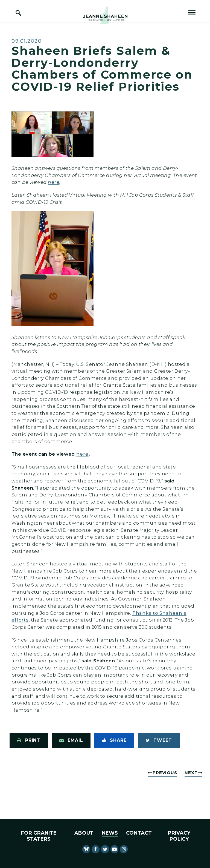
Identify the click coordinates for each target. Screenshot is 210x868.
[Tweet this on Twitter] (159, 740)
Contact (139, 833)
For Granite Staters (39, 836)
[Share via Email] (71, 740)
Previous (165, 773)
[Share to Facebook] (114, 740)
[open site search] (18, 13)
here (54, 182)
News (110, 833)
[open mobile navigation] (192, 13)
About (84, 833)
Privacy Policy (179, 836)
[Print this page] (29, 740)
